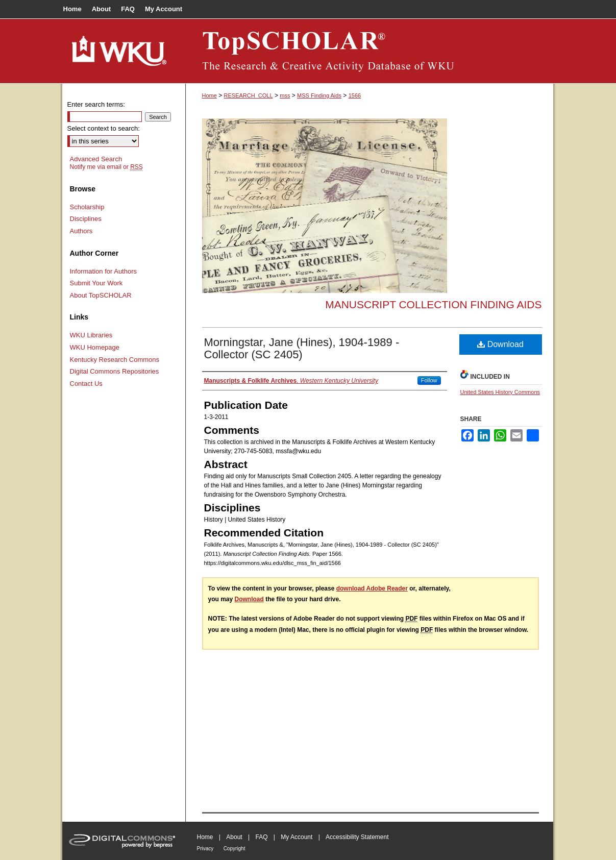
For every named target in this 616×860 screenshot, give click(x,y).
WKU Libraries (91, 335)
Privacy (205, 849)
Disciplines (86, 219)
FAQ (261, 837)
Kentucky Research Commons (115, 360)
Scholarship (87, 207)
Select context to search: (104, 128)
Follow (429, 380)
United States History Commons (500, 392)
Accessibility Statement (357, 837)
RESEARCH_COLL (249, 95)
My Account (297, 837)
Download (500, 344)
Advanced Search (96, 159)
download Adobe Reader (372, 588)
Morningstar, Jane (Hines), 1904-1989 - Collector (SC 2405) (302, 348)
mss (285, 95)
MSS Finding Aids (319, 95)
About (234, 837)
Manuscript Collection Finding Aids (433, 304)
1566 (355, 95)
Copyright (235, 849)
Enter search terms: (96, 104)
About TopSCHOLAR (101, 295)
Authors (81, 231)
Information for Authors (104, 271)
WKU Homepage (95, 347)
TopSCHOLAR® (369, 51)
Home (210, 95)
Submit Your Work (96, 283)
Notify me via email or (106, 167)
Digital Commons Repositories (115, 371)
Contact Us (86, 384)
